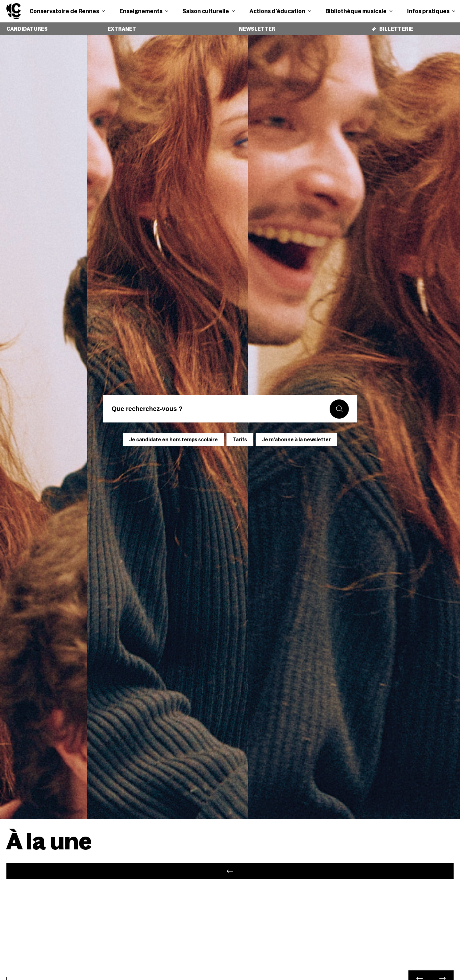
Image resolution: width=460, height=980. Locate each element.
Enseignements (144, 11)
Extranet (119, 27)
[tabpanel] (230, 872)
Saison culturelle (209, 11)
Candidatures (26, 27)
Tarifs (240, 435)
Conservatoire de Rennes (67, 11)
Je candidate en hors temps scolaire (173, 435)
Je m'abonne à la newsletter (296, 435)
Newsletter (255, 27)
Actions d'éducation (280, 11)
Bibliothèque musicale (359, 11)
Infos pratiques (431, 11)
